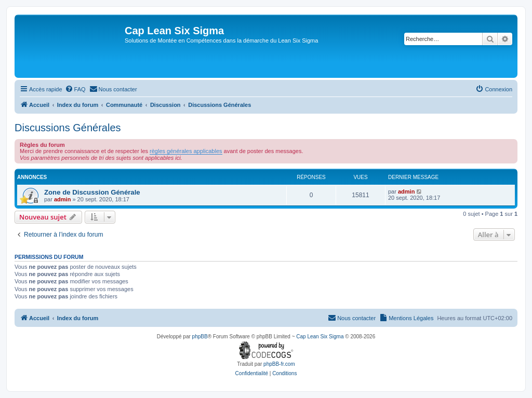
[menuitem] (75, 89)
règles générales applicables (186, 151)
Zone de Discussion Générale (92, 192)
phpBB (200, 337)
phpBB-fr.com (279, 364)
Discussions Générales (68, 128)
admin (62, 199)
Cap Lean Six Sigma (320, 337)
